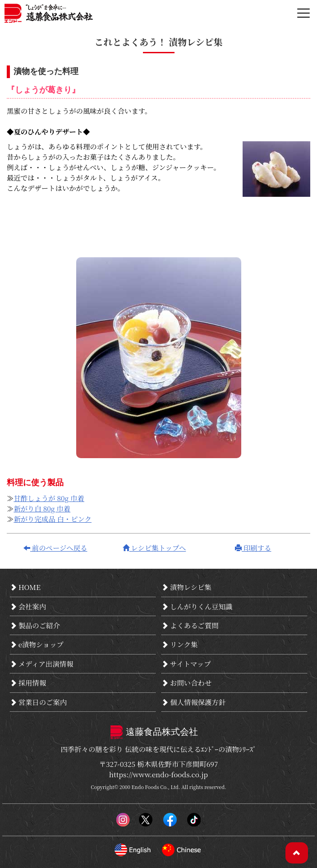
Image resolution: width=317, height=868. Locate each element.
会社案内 (28, 606)
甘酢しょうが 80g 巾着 (49, 498)
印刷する (253, 548)
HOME (25, 587)
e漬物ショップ (37, 644)
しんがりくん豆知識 (197, 606)
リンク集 (179, 644)
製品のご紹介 (35, 625)
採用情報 (28, 682)
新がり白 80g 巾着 (42, 508)
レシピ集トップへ (154, 548)
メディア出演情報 (42, 664)
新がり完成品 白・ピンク (53, 519)
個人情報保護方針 (193, 702)
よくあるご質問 (190, 625)
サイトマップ (186, 664)
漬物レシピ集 (186, 587)
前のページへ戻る (55, 548)
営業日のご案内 (38, 702)
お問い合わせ (186, 682)
